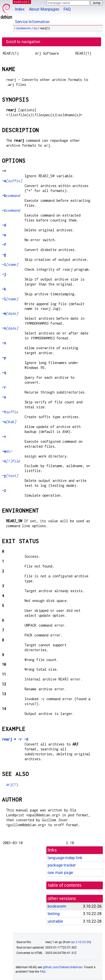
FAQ (67, 9)
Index (20, 9)
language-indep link (65, 858)
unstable (55, 921)
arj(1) (12, 784)
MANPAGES (22, 2)
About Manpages (44, 9)
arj (35, 28)
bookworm (24, 28)
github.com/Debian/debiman (63, 967)
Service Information (32, 22)
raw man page (60, 873)
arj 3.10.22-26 (81, 942)
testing (54, 914)
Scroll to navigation (23, 42)
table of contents (65, 885)
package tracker (62, 865)
